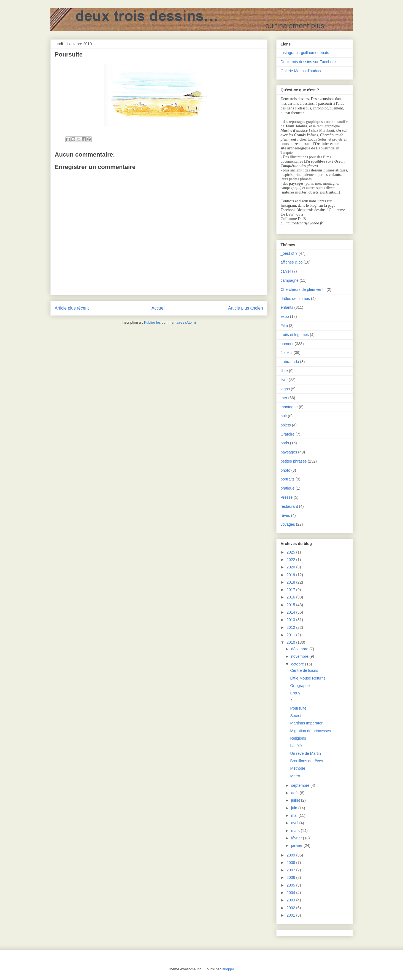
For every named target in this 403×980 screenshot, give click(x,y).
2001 (291, 915)
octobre (298, 664)
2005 (291, 885)
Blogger (228, 969)
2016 (291, 597)
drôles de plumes (295, 299)
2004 (291, 893)
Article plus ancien (246, 308)
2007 (291, 870)
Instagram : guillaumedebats (305, 53)
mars (296, 831)
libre (284, 371)
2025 (291, 552)
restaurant (289, 506)
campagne (290, 280)
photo (286, 470)
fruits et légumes (295, 335)
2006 (291, 877)
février (297, 838)
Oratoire (288, 434)
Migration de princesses (310, 731)
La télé (296, 746)
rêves (285, 515)
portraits (288, 479)
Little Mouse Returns (308, 678)
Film (284, 326)
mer (284, 398)
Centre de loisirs (304, 670)
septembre (301, 785)
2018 (291, 582)
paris (285, 443)
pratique (288, 488)
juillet (296, 800)
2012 (291, 627)
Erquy (295, 693)
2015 (291, 605)
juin (295, 808)
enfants (287, 307)
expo (285, 316)
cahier (286, 271)
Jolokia (287, 353)
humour (287, 344)
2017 (291, 590)
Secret (296, 716)
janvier (297, 845)
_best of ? (289, 253)
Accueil (158, 308)
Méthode (297, 768)
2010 (291, 642)
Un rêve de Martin (305, 753)
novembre (300, 656)
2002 (291, 908)
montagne (289, 407)
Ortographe (300, 686)
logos (285, 389)
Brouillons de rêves (306, 761)
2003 (291, 900)
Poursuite (298, 708)
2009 (291, 855)
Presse (287, 497)
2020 (291, 567)
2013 (291, 620)
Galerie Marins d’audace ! (303, 71)
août (295, 793)
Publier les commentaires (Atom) (170, 322)
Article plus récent (72, 308)
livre (284, 380)
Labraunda (290, 362)
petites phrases (294, 461)
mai (295, 815)
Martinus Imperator (306, 723)
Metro (295, 776)
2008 (291, 863)
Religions (298, 738)
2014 (291, 612)
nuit (284, 416)
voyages (288, 524)
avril (295, 823)
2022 (291, 560)
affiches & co (292, 262)
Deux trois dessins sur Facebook (309, 62)
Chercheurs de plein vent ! (303, 289)
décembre (300, 649)
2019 (291, 575)
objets (286, 425)
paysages (289, 452)
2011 (291, 635)
